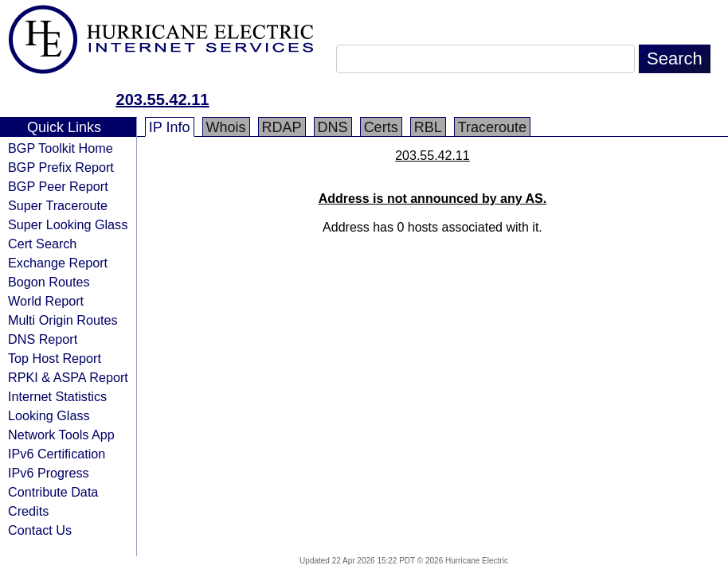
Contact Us (40, 530)
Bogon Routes (49, 282)
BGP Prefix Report (61, 167)
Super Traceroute (58, 205)
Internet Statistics (57, 396)
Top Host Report (55, 358)
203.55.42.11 (163, 99)
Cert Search (42, 244)
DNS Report (43, 339)
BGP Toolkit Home (61, 148)
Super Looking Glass (68, 224)
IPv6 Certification (57, 454)
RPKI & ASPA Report (68, 377)
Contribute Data (53, 492)
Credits (28, 511)
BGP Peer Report (58, 186)
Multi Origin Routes (63, 320)
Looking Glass (49, 415)
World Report (46, 301)
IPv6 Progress (49, 473)
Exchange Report (58, 263)
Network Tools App (61, 435)
